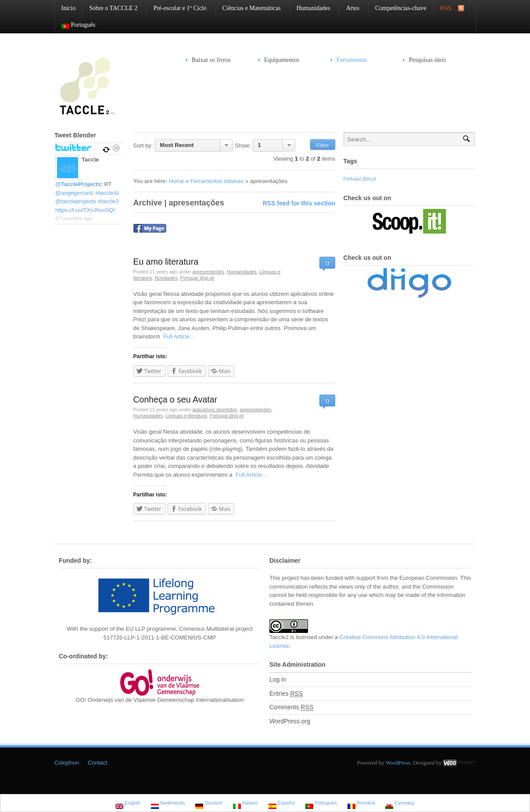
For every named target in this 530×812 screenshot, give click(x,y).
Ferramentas (349, 60)
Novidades (166, 278)
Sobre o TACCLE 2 (110, 8)
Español (282, 804)
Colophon (67, 763)
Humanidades (310, 8)
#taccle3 (108, 201)
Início (69, 8)
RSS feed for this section (299, 203)
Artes (349, 8)
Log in (278, 679)
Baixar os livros (211, 60)
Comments (291, 707)
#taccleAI (107, 193)
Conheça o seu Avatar (175, 399)
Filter (323, 145)
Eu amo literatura (166, 262)
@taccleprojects (76, 201)
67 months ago (74, 218)
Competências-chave (401, 8)
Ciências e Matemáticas (248, 8)
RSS (446, 8)
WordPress (398, 763)
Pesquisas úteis (427, 60)
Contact (98, 763)
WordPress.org (290, 721)
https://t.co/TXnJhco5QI (85, 210)
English (128, 804)
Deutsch (209, 804)
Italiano (245, 804)
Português (75, 25)
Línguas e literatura (186, 416)
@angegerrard (74, 193)
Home (177, 181)
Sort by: (143, 146)
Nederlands (168, 804)
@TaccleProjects (78, 184)
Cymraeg (400, 804)
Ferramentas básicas (217, 181)
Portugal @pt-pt (197, 278)
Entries (286, 694)
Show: (243, 146)
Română (361, 804)
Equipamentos (279, 60)
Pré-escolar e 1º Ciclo (176, 8)
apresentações (208, 272)
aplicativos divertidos (215, 410)
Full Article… (178, 336)
